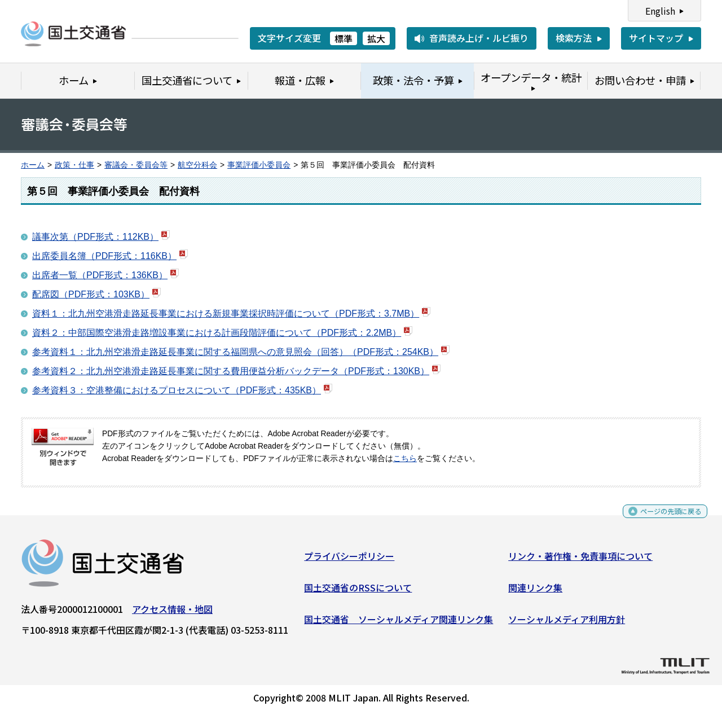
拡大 (376, 38)
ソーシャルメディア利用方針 (567, 623)
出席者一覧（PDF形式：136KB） (100, 275)
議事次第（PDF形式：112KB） (95, 237)
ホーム (33, 165)
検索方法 (574, 38)
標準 (344, 38)
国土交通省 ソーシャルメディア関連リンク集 (399, 623)
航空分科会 (197, 165)
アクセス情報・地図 (172, 613)
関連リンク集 (535, 592)
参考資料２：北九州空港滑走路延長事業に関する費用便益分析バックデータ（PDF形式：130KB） (231, 371)
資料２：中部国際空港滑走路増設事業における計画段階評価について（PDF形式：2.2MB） (217, 333)
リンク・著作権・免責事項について (580, 560)
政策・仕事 (74, 165)
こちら (405, 459)
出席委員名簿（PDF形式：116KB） (104, 256)
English (660, 11)
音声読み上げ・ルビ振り (479, 38)
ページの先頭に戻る (661, 519)
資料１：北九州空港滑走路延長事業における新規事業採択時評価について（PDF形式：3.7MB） (226, 313)
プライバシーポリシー (349, 560)
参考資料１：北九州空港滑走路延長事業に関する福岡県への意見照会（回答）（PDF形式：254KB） (235, 352)
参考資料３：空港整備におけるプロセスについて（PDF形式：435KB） (177, 390)
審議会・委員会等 (136, 165)
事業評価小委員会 (259, 165)
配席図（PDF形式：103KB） (91, 294)
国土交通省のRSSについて (358, 592)
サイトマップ (656, 38)
